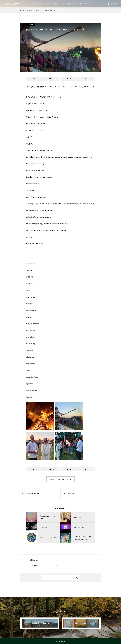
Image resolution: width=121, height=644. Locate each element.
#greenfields (30, 384)
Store (56, 4)
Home (33, 4)
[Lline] (69, 79)
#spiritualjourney (31, 330)
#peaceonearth (30, 264)
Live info (48, 4)
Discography (71, 4)
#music (28, 290)
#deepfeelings (30, 357)
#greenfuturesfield (32, 390)
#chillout (29, 317)
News (62, 4)
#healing (29, 370)
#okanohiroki (30, 270)
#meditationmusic (32, 310)
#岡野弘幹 (29, 277)
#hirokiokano (30, 284)
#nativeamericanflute (32, 324)
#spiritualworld (31, 337)
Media (80, 4)
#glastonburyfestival (32, 377)
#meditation (30, 350)
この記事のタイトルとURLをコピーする (60, 479)
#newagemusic (31, 304)
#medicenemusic (31, 364)
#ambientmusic (31, 297)
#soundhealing (30, 344)
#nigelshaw (30, 397)
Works (40, 4)
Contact (88, 4)
